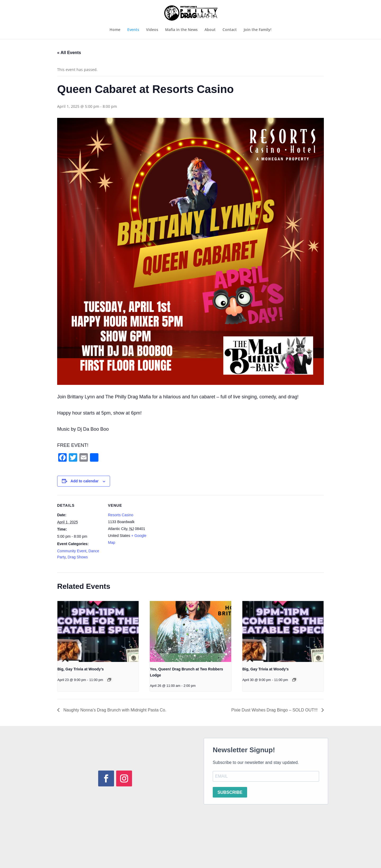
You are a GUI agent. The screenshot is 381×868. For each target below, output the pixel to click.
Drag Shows (78, 557)
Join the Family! (258, 30)
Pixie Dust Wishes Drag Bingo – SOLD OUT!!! (275, 710)
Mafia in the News (181, 30)
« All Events (69, 53)
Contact (230, 30)
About (210, 30)
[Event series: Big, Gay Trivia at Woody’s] (109, 680)
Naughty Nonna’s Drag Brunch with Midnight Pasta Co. (114, 710)
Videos (152, 30)
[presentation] (98, 631)
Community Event (72, 551)
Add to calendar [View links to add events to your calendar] (85, 481)
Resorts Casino (121, 515)
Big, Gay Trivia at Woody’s (81, 669)
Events (133, 30)
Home (115, 30)
